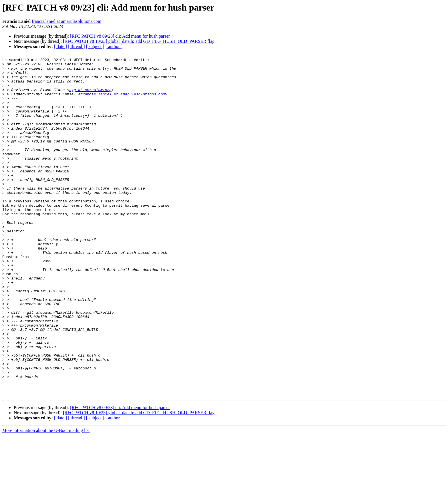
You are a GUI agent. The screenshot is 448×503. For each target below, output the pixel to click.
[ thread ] (76, 46)
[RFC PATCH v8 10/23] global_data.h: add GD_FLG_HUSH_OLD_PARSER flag (139, 41)
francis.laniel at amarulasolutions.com (66, 21)
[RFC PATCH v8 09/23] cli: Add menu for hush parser (120, 36)
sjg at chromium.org (90, 96)
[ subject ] (95, 46)
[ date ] (60, 46)
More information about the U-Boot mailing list (46, 498)
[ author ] (114, 46)
